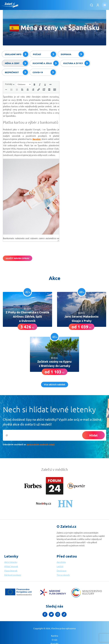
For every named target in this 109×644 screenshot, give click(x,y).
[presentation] (10, 84)
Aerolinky (61, 562)
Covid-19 (44, 72)
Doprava (72, 54)
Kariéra (55, 636)
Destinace (61, 571)
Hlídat (93, 435)
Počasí (44, 54)
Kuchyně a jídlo (46, 63)
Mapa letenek (11, 571)
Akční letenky (11, 562)
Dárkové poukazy (13, 575)
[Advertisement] (85, 99)
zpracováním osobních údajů (41, 444)
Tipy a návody (63, 575)
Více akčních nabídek (55, 384)
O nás (55, 640)
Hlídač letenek (11, 566)
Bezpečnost (16, 72)
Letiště (60, 566)
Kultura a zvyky (77, 63)
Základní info (17, 54)
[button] (10, 84)
